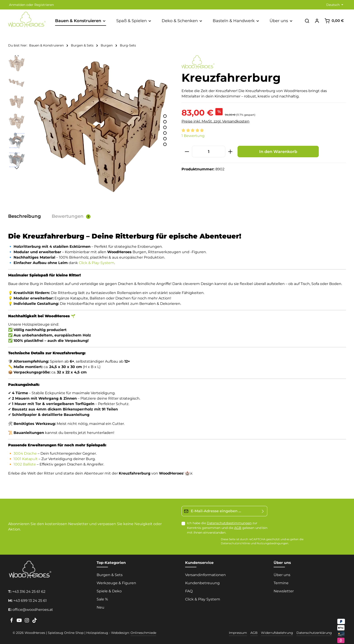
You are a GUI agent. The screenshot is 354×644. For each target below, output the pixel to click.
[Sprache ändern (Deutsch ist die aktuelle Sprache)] (334, 5)
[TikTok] (35, 622)
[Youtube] (20, 622)
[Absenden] (263, 511)
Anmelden (17, 5)
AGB (238, 528)
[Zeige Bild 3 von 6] (165, 127)
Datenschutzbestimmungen (229, 523)
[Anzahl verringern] (187, 152)
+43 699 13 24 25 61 (30, 601)
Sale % (102, 599)
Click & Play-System (97, 263)
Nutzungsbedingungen (272, 543)
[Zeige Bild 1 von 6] (165, 116)
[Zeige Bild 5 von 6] (165, 139)
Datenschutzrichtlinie (235, 543)
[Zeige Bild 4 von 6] (165, 133)
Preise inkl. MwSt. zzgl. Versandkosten (215, 121)
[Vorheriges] (17, 55)
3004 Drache (25, 453)
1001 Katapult (26, 459)
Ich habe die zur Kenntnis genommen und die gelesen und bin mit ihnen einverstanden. (227, 528)
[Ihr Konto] (317, 21)
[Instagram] (27, 622)
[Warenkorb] (334, 21)
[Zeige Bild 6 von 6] (165, 144)
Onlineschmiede (143, 633)
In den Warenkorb (278, 152)
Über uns (282, 575)
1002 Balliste (25, 464)
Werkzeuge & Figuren (116, 583)
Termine (281, 583)
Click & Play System (203, 599)
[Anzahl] (209, 152)
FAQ (189, 591)
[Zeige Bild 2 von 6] (165, 122)
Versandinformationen (205, 575)
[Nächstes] (17, 168)
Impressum (238, 633)
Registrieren (44, 5)
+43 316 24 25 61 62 (29, 592)
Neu (100, 607)
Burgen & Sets (110, 575)
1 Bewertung (193, 136)
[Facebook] (12, 622)
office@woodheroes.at (33, 610)
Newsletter (284, 591)
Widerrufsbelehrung (277, 633)
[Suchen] (307, 21)
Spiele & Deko (109, 591)
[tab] (27, 216)
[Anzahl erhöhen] (230, 152)
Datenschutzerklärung (314, 633)
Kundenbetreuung (202, 583)
